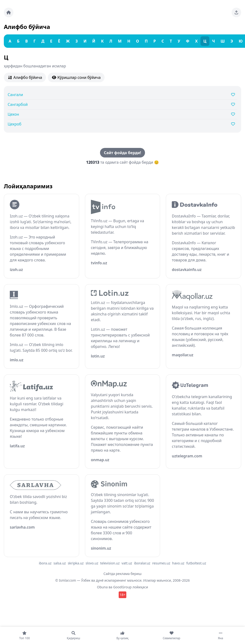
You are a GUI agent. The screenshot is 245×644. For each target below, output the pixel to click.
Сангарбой (18, 104)
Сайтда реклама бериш (123, 574)
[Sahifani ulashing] (236, 12)
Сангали (15, 95)
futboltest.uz (196, 563)
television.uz (110, 563)
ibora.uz (45, 563)
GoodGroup (122, 587)
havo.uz (178, 563)
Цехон (13, 114)
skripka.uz (76, 563)
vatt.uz (127, 563)
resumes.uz (161, 563)
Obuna (102, 587)
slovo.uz (92, 563)
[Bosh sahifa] (9, 12)
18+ (122, 595)
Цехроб (14, 124)
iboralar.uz (142, 563)
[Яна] (220, 635)
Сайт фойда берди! (122, 153)
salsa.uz (60, 563)
